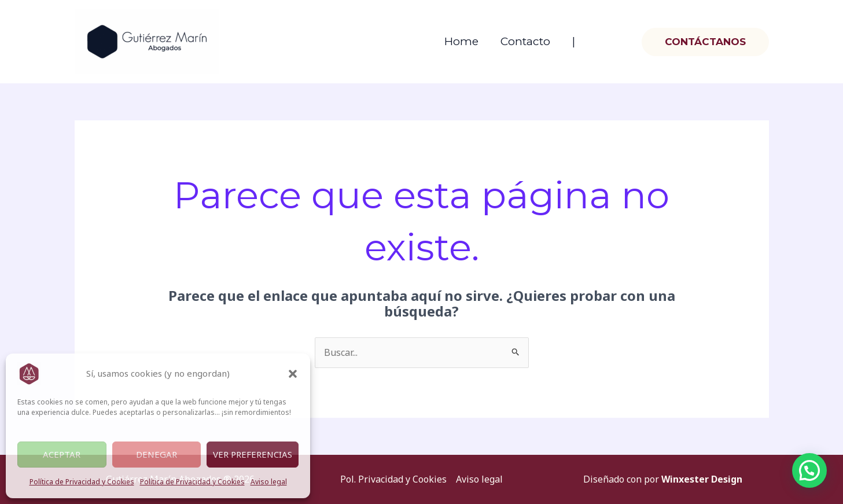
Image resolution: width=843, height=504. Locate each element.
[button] (293, 374)
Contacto (525, 41)
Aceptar (62, 454)
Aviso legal (269, 482)
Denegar (157, 454)
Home (461, 41)
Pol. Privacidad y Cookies (393, 479)
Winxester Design (702, 479)
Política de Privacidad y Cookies (82, 482)
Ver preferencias (253, 454)
